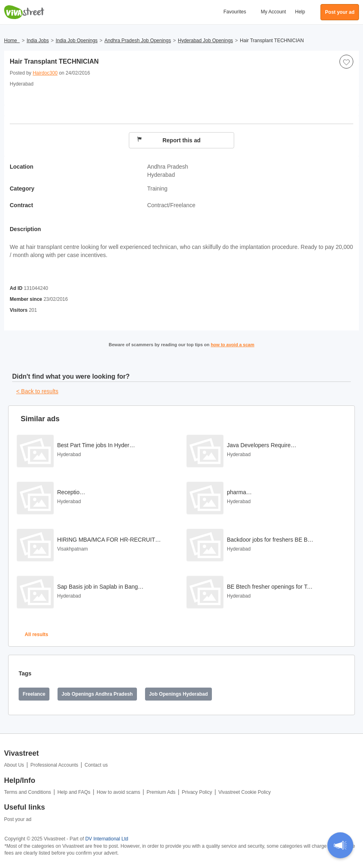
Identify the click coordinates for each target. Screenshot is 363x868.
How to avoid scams (119, 792)
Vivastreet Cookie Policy (244, 792)
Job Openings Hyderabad (178, 694)
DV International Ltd (107, 839)
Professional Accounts (54, 765)
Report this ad (169, 140)
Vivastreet (24, 12)
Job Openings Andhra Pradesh (97, 694)
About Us (14, 765)
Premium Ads (161, 792)
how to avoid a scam (233, 345)
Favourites (235, 12)
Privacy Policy (197, 792)
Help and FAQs (74, 792)
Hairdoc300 (45, 73)
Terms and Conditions (28, 792)
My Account (273, 12)
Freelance (34, 694)
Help (300, 12)
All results (36, 634)
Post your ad (18, 819)
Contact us (96, 765)
